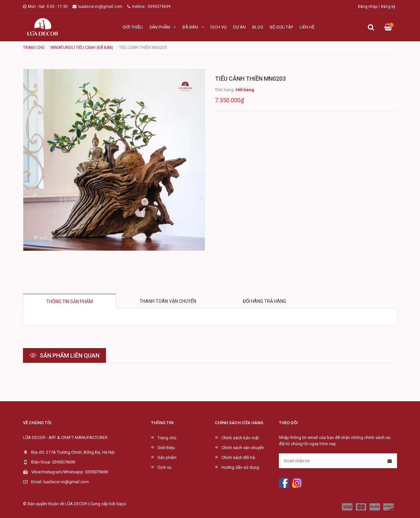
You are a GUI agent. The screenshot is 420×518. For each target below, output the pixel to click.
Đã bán (193, 27)
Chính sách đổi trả (238, 457)
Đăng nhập (368, 7)
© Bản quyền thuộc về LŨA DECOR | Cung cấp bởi (70, 504)
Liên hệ (307, 27)
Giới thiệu (133, 27)
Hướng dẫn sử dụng (240, 467)
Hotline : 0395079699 (149, 7)
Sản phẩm (163, 27)
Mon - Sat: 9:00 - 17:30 (45, 7)
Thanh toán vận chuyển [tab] (168, 301)
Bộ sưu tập (281, 27)
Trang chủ (167, 438)
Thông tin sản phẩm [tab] (70, 301)
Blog (258, 27)
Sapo (121, 504)
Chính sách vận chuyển (243, 448)
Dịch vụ (218, 27)
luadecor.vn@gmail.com (97, 7)
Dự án (239, 27)
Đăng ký (388, 7)
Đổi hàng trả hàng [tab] (264, 301)
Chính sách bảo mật (240, 438)
